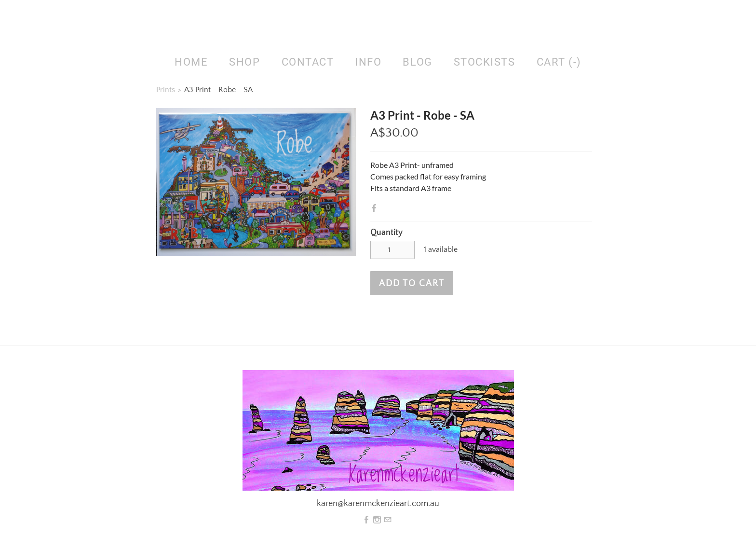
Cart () (559, 62)
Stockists (485, 62)
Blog (417, 62)
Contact (308, 62)
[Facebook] (366, 520)
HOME (191, 62)
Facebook (376, 208)
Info (368, 62)
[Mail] (388, 520)
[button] (412, 283)
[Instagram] (377, 520)
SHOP (244, 62)
